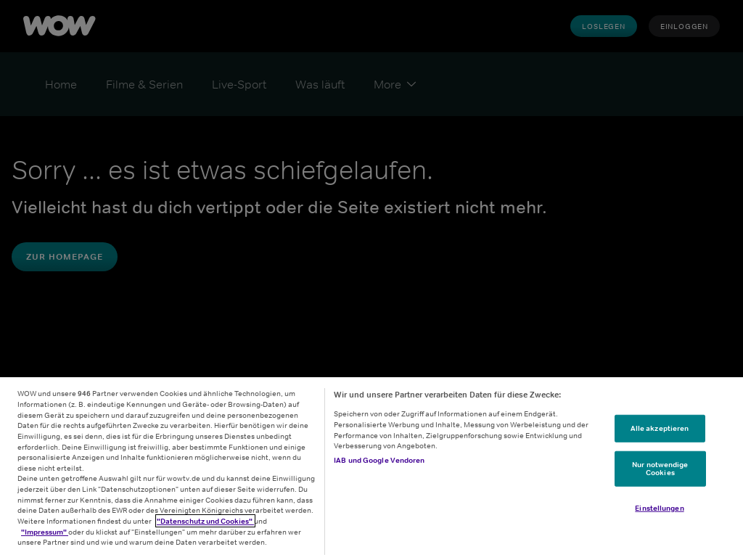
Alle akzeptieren (660, 428)
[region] (371, 469)
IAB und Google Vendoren (379, 460)
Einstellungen (659, 508)
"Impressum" (45, 532)
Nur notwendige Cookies (660, 468)
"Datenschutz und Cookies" (205, 521)
